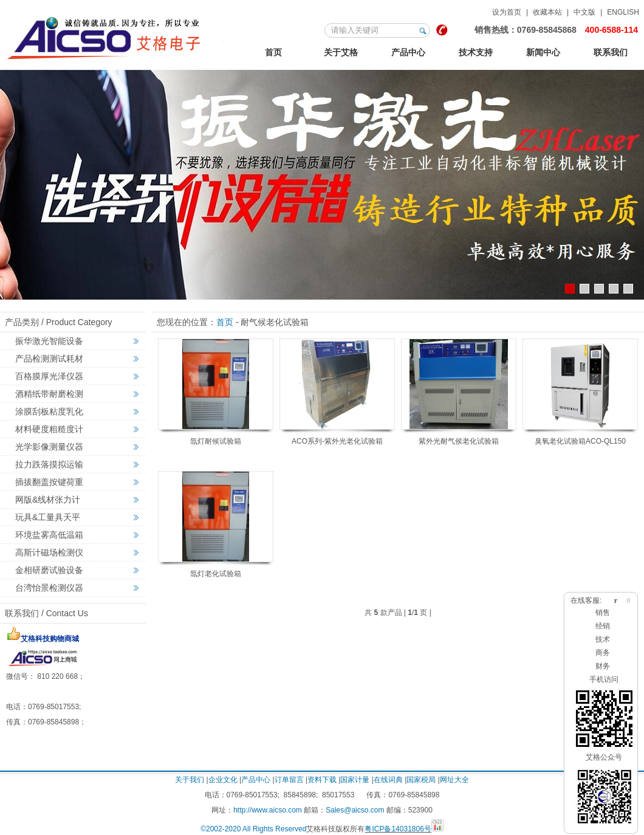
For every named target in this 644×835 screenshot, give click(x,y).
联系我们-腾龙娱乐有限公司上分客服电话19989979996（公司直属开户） (115, 36)
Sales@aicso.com (355, 810)
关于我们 (190, 780)
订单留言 (289, 780)
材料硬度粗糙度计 (49, 429)
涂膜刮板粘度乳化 (49, 411)
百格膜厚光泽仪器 (49, 376)
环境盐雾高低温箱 (49, 535)
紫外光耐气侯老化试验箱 (459, 441)
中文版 (584, 12)
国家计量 (355, 780)
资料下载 (322, 780)
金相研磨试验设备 (49, 570)
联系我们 (611, 52)
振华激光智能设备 (49, 341)
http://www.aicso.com (268, 810)
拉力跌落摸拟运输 (49, 464)
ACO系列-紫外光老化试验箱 (337, 441)
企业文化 (223, 780)
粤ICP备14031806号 (398, 829)
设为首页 (507, 12)
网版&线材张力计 (48, 500)
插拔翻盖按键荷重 (49, 482)
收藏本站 (547, 12)
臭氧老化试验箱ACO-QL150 (580, 441)
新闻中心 (543, 52)
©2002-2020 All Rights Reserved (253, 829)
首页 (273, 52)
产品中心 (408, 52)
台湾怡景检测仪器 (49, 588)
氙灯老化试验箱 (216, 574)
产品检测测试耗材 (49, 359)
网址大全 (454, 780)
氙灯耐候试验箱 (216, 441)
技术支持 (476, 52)
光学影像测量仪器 (49, 447)
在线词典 (388, 780)
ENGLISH (623, 12)
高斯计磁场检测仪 (49, 552)
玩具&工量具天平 (48, 517)
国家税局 (421, 780)
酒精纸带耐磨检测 (49, 394)
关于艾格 (341, 52)
